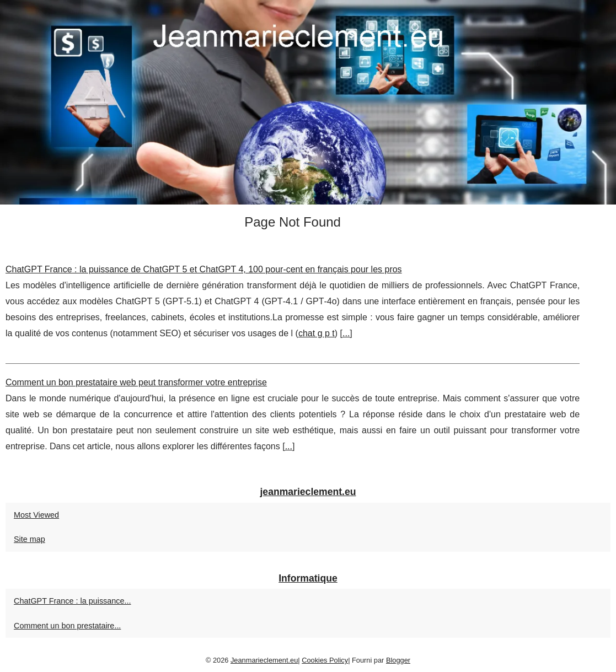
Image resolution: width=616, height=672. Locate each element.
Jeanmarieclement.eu (264, 660)
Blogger (398, 660)
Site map (30, 539)
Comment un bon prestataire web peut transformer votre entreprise (136, 382)
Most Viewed (36, 515)
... (346, 333)
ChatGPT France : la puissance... (73, 601)
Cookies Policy (325, 660)
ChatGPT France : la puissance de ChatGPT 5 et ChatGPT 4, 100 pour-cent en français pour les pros (204, 269)
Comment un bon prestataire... (67, 626)
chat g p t (317, 333)
